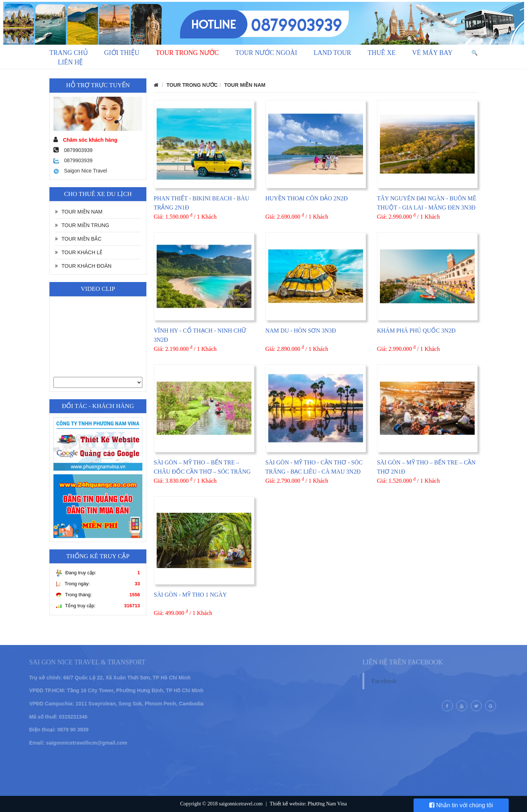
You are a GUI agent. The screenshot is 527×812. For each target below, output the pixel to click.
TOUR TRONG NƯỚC (187, 53)
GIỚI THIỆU (122, 53)
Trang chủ (69, 53)
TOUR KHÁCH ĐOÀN (83, 266)
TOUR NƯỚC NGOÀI (266, 53)
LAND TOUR (332, 53)
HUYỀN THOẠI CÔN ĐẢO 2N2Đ (307, 198)
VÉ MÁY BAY (432, 53)
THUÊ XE (382, 53)
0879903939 (73, 160)
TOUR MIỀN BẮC (78, 239)
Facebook (395, 681)
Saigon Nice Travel (80, 171)
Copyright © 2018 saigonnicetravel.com (221, 804)
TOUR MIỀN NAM (79, 212)
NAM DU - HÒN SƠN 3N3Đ (301, 331)
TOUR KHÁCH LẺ (79, 252)
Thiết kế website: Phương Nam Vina (308, 804)
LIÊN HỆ (70, 62)
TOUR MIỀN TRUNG (82, 225)
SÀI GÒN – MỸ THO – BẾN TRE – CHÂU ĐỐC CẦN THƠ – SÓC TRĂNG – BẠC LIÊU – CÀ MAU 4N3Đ (202, 472)
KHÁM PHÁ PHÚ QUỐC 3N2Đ (416, 331)
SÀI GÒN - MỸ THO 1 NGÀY (190, 595)
